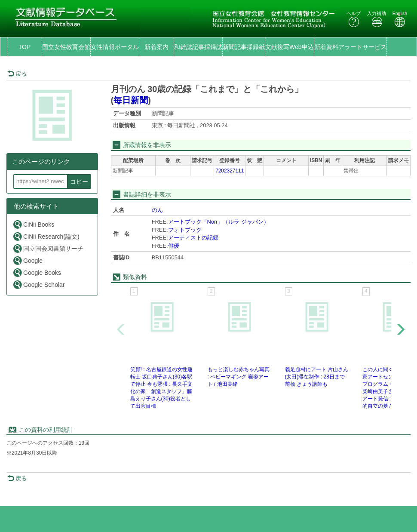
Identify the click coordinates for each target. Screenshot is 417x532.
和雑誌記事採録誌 (198, 47)
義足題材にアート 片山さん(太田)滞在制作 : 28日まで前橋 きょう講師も (317, 377)
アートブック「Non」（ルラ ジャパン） (219, 222)
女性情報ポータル (115, 47)
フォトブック (185, 230)
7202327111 (230, 171)
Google (28, 260)
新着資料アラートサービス (350, 47)
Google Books (37, 272)
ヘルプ (354, 19)
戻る (17, 74)
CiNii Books (33, 224)
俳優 (174, 246)
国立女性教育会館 (66, 47)
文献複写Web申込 (290, 47)
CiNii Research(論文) (46, 236)
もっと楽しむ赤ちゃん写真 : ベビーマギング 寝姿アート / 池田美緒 (239, 377)
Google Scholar (39, 284)
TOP (25, 47)
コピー (79, 181)
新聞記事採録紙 (244, 47)
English (400, 19)
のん (157, 210)
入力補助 (377, 19)
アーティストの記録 (193, 238)
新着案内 (156, 47)
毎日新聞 (131, 100)
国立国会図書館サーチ (48, 248)
